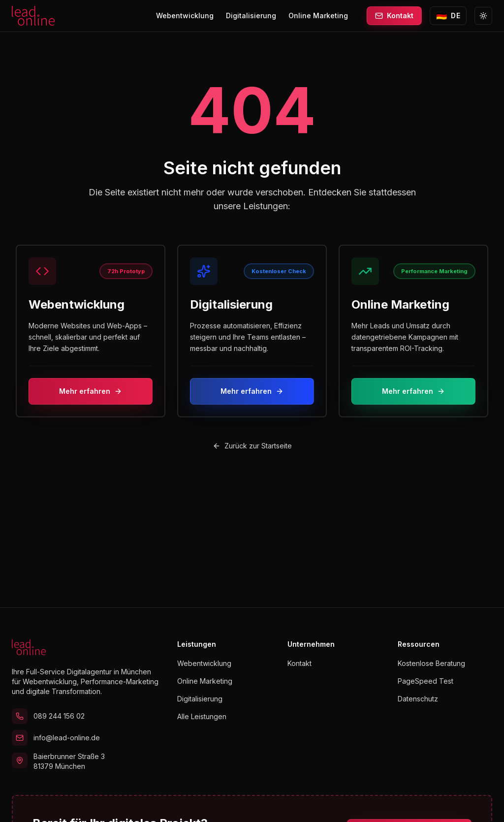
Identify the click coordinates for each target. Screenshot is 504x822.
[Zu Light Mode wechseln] (483, 16)
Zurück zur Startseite (252, 446)
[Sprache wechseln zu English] (448, 16)
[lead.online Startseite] (33, 16)
